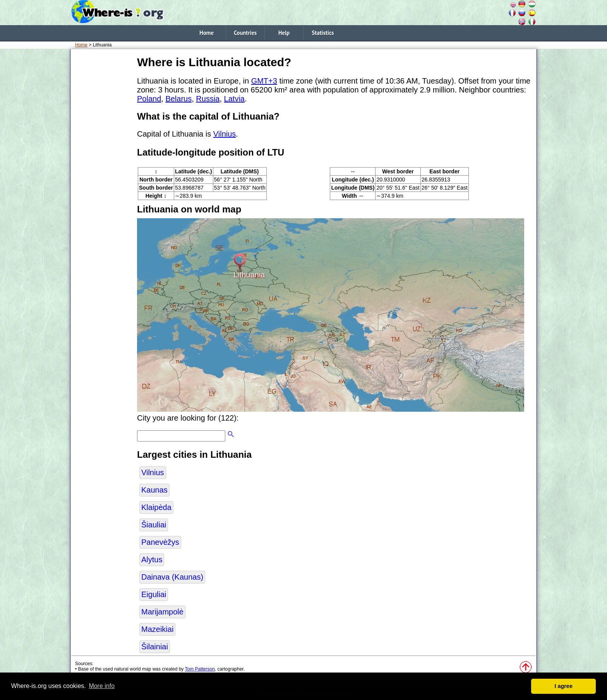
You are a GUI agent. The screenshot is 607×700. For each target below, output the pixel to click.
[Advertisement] (102, 170)
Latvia (234, 99)
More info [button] (102, 686)
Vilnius (225, 134)
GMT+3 (264, 81)
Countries (245, 33)
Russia (208, 99)
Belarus (178, 99)
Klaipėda (156, 507)
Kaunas (154, 490)
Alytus (152, 560)
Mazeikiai (157, 629)
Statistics (323, 33)
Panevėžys (160, 542)
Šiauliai (154, 525)
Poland (149, 99)
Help (284, 33)
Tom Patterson (200, 669)
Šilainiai (155, 647)
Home (207, 33)
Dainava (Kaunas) (172, 577)
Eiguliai (154, 594)
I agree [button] (563, 686)
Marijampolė (162, 612)
